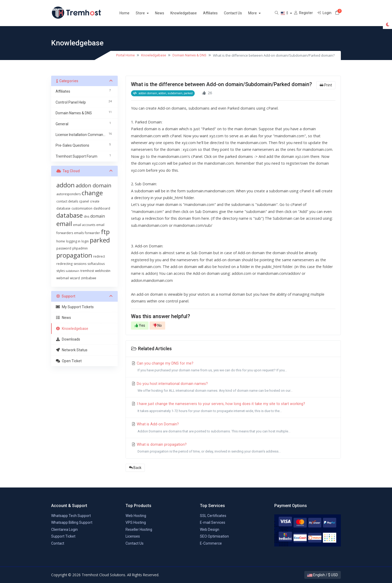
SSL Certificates (213, 516)
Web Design (210, 530)
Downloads (68, 339)
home (61, 241)
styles (61, 271)
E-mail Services (213, 522)
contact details (67, 201)
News (166, 13)
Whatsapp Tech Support (71, 516)
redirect (99, 256)
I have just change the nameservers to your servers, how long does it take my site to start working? (233, 408)
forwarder (92, 233)
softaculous (96, 264)
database (70, 215)
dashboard (102, 208)
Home (131, 13)
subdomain (73, 271)
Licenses (133, 536)
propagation (74, 255)
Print (326, 85)
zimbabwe (89, 278)
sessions (80, 264)
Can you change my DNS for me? (233, 368)
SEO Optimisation (214, 536)
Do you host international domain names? (233, 388)
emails (79, 233)
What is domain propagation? (233, 449)
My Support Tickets (75, 307)
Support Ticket (63, 536)
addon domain (94, 185)
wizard (75, 278)
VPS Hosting (136, 522)
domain (98, 216)
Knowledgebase (190, 13)
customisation (82, 208)
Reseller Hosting (139, 530)
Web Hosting (136, 516)
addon (66, 185)
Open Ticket (69, 361)
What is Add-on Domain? (233, 428)
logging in (73, 241)
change (92, 193)
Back (135, 468)
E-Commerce (211, 543)
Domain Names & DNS (189, 55)
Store (147, 13)
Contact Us (239, 13)
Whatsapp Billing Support (72, 522)
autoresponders (69, 194)
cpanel (84, 201)
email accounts (84, 225)
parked (100, 240)
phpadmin (80, 248)
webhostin (103, 271)
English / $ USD (323, 575)
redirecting (64, 264)
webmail (63, 278)
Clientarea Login (64, 530)
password (64, 248)
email (64, 224)
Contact (58, 543)
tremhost (87, 271)
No (157, 325)
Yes (140, 325)
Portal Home (125, 55)
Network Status (72, 350)
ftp (105, 232)
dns (87, 216)
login (85, 241)
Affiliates (217, 13)
